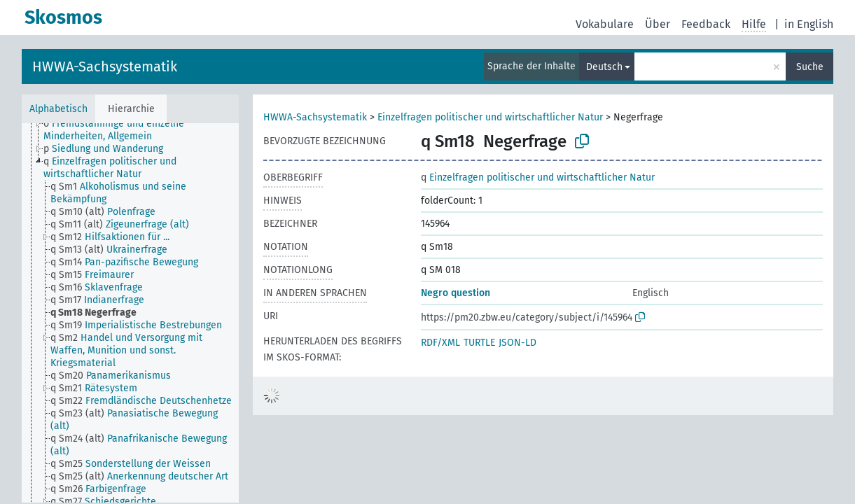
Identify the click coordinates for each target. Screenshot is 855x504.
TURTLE (479, 343)
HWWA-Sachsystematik (105, 66)
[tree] (130, 313)
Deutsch (604, 67)
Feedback (706, 24)
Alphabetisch (58, 109)
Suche (810, 67)
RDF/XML (440, 343)
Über (658, 24)
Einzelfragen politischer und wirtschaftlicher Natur (490, 117)
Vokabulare (605, 24)
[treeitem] (147, 130)
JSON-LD (517, 343)
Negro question (456, 293)
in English (809, 24)
